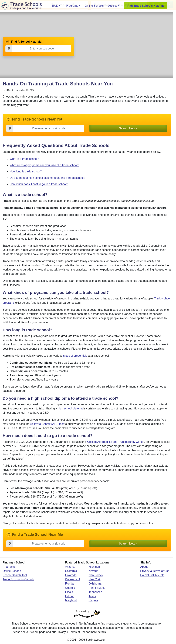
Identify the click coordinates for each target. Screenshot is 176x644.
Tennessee (95, 592)
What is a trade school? (24, 159)
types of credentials (75, 356)
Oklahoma (95, 584)
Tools (55, 6)
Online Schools (94, 6)
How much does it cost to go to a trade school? (39, 184)
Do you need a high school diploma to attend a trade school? (47, 178)
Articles (113, 6)
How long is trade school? (26, 172)
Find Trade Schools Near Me (146, 6)
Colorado (71, 575)
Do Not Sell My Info (152, 575)
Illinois (69, 592)
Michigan (94, 567)
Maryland (71, 601)
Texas (92, 597)
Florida (69, 584)
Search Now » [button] (128, 129)
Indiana (70, 597)
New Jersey (96, 575)
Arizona (70, 567)
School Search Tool (15, 575)
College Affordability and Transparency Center (116, 442)
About (144, 567)
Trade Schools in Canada (18, 580)
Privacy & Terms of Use (155, 571)
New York (95, 580)
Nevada (94, 571)
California (71, 571)
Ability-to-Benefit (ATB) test (47, 424)
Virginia (93, 601)
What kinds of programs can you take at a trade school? (44, 166)
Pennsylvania (97, 588)
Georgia (70, 588)
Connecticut (72, 580)
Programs (72, 6)
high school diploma (70, 409)
